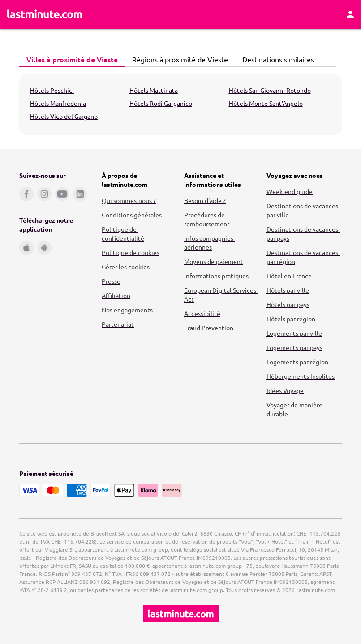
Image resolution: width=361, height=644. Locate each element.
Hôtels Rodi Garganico (161, 103)
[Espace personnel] (350, 14)
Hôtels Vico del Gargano (64, 116)
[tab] (72, 60)
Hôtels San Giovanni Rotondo (270, 90)
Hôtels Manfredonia (58, 103)
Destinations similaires (276, 59)
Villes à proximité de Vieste (70, 59)
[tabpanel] (180, 105)
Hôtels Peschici (52, 90)
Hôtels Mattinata (154, 90)
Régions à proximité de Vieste (178, 59)
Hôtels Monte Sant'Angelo (266, 103)
